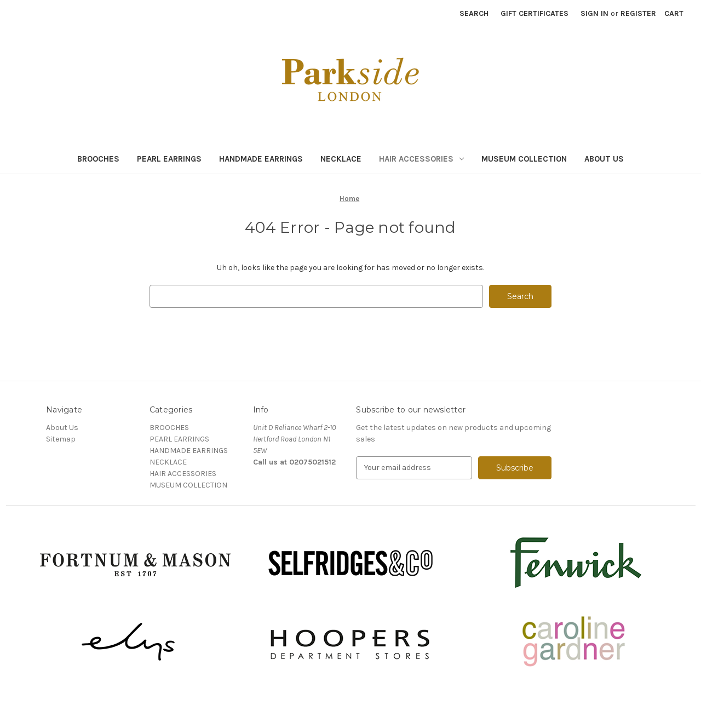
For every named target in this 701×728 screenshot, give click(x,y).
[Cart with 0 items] (674, 13)
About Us (604, 159)
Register (638, 13)
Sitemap (61, 439)
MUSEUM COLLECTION (524, 159)
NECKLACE (341, 159)
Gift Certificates (535, 13)
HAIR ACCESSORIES (421, 159)
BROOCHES (98, 159)
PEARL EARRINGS (169, 159)
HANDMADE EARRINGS (261, 159)
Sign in (594, 13)
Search (474, 13)
